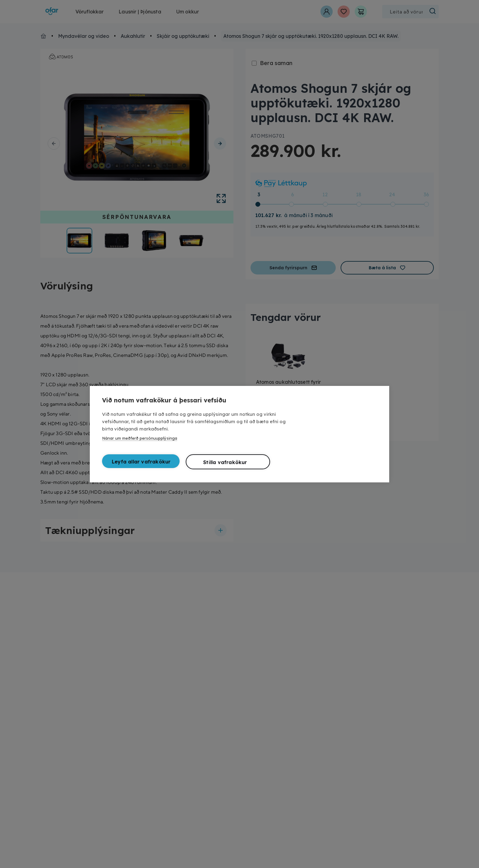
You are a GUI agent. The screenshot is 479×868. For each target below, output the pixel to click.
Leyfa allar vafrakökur (141, 461)
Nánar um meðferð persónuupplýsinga (140, 438)
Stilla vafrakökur (225, 462)
